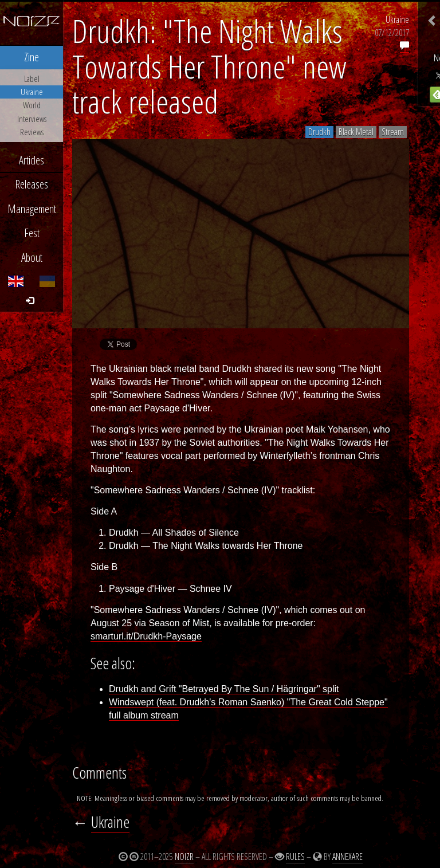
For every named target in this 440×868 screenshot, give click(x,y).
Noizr (184, 857)
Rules (295, 857)
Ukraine (397, 19)
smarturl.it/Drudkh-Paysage (146, 636)
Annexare (347, 857)
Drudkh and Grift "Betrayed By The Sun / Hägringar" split (224, 689)
